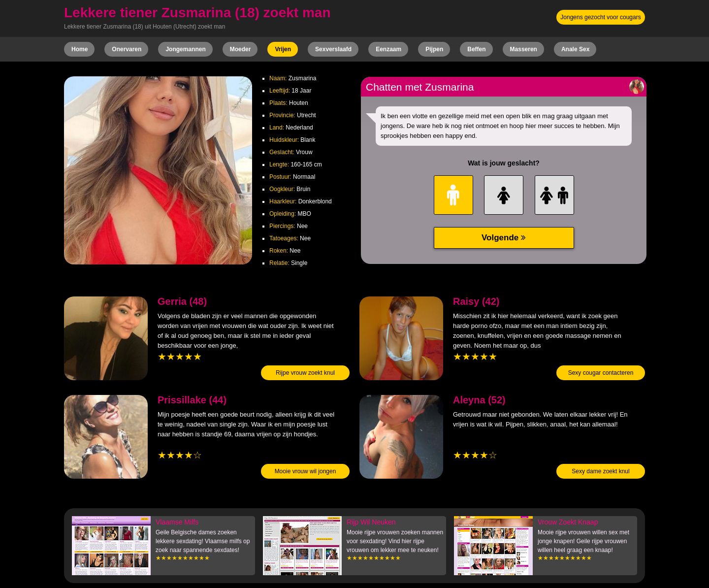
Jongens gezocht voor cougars (600, 17)
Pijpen (434, 49)
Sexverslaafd (333, 49)
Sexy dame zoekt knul (600, 471)
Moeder (241, 49)
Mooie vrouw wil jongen (306, 471)
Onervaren (127, 49)
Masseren (524, 49)
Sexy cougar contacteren (601, 373)
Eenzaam (388, 49)
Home (80, 49)
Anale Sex (575, 49)
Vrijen (283, 49)
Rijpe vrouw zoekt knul (305, 373)
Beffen (476, 49)
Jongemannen (185, 49)
